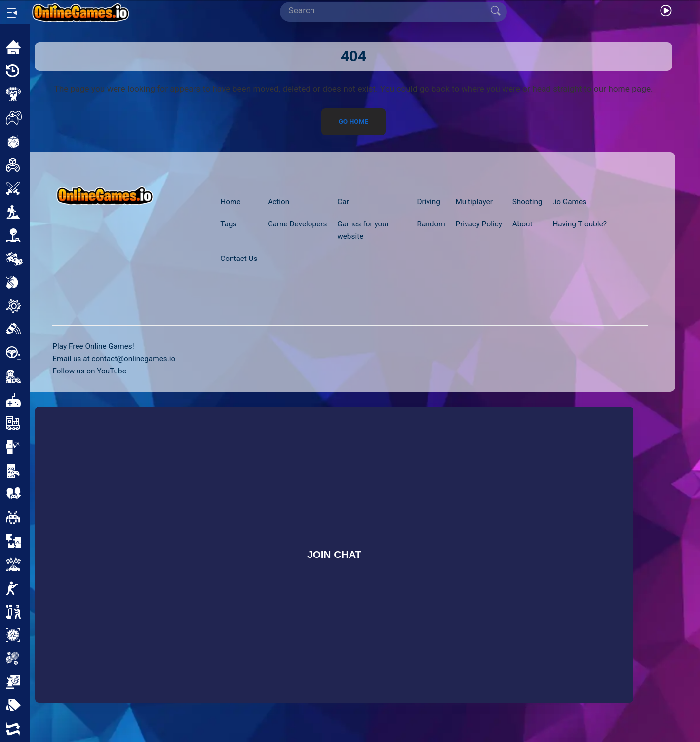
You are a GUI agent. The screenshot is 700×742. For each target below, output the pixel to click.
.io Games (569, 202)
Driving (429, 202)
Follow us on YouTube (89, 371)
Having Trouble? (580, 224)
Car (343, 202)
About (523, 224)
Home (230, 202)
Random (431, 224)
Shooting (527, 202)
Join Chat (334, 554)
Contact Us (239, 259)
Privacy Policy (478, 224)
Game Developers (297, 224)
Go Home (354, 122)
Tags (228, 224)
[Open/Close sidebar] (12, 13)
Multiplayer (474, 202)
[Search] (389, 11)
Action (278, 202)
